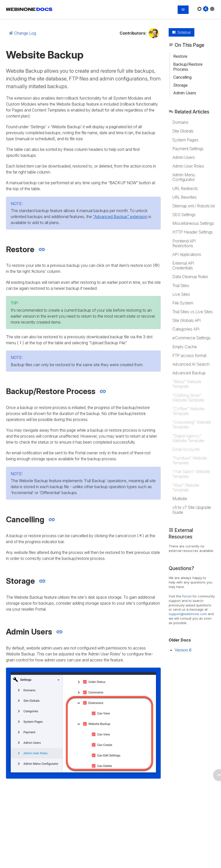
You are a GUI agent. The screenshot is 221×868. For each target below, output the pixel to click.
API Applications (187, 254)
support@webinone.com (188, 614)
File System (183, 303)
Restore (180, 56)
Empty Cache (185, 347)
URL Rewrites (184, 197)
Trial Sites (181, 286)
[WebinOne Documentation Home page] (29, 10)
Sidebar (182, 32)
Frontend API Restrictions (184, 243)
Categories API (186, 329)
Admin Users (185, 93)
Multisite (180, 499)
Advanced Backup (189, 373)
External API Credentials (183, 265)
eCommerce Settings (191, 338)
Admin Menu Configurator (184, 177)
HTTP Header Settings (193, 232)
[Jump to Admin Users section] (59, 632)
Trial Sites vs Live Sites (193, 312)
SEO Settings (184, 215)
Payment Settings (188, 149)
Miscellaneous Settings (193, 223)
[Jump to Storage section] (42, 581)
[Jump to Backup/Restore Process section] (103, 391)
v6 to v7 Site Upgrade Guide (192, 510)
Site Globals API (187, 320)
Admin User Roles (188, 166)
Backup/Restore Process (188, 67)
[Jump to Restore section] (42, 250)
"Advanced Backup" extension (120, 217)
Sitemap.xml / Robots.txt (194, 206)
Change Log (23, 33)
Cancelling (182, 77)
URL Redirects (185, 188)
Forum (187, 596)
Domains (180, 122)
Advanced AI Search (191, 364)
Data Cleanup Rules (190, 277)
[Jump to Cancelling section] (52, 520)
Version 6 (183, 650)
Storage (180, 85)
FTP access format (189, 355)
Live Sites (181, 294)
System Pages (185, 140)
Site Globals (183, 131)
